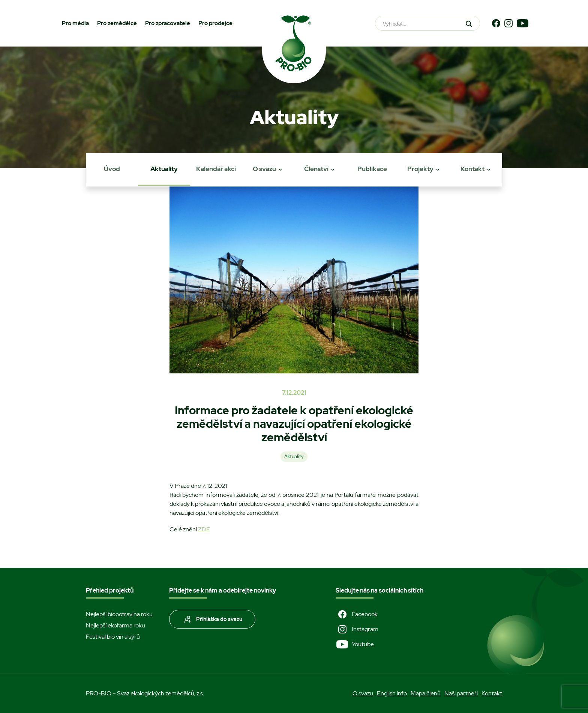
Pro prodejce (215, 23)
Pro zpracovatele (168, 23)
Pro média (75, 23)
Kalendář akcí (216, 169)
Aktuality (164, 169)
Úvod (112, 169)
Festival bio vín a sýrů (113, 637)
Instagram (357, 629)
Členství (316, 169)
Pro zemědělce (117, 23)
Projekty (420, 169)
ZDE (204, 529)
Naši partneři (461, 693)
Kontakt (472, 169)
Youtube (355, 644)
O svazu (264, 169)
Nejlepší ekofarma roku (115, 625)
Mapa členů (426, 693)
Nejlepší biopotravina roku (119, 614)
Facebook (357, 614)
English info (392, 693)
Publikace (372, 169)
